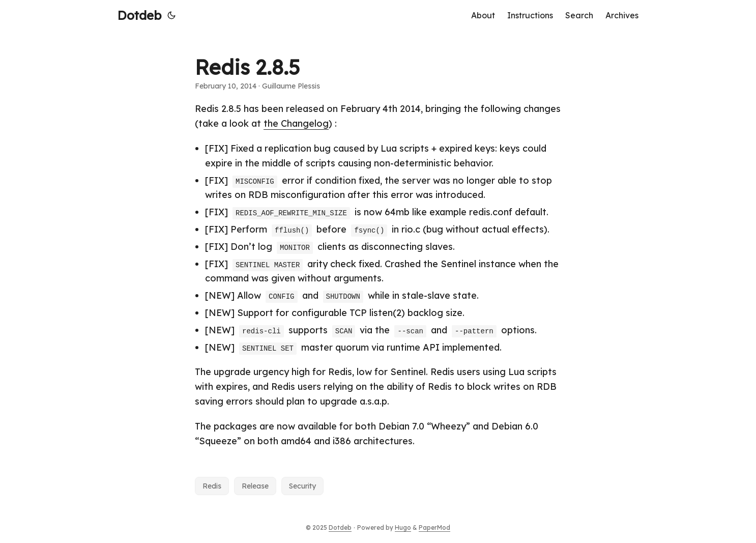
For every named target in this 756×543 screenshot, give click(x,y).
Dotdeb (139, 15)
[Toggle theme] (171, 15)
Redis (212, 486)
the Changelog (296, 123)
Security (302, 486)
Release (255, 486)
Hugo (403, 527)
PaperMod (434, 527)
